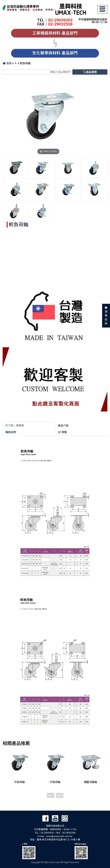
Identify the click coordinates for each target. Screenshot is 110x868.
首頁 (7, 63)
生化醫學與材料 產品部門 (55, 53)
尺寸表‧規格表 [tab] (15, 426)
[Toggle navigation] (102, 9)
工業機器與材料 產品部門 (55, 33)
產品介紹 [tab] (63, 426)
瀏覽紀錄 (106, 318)
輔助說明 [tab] (11, 432)
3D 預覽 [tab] (62, 432)
